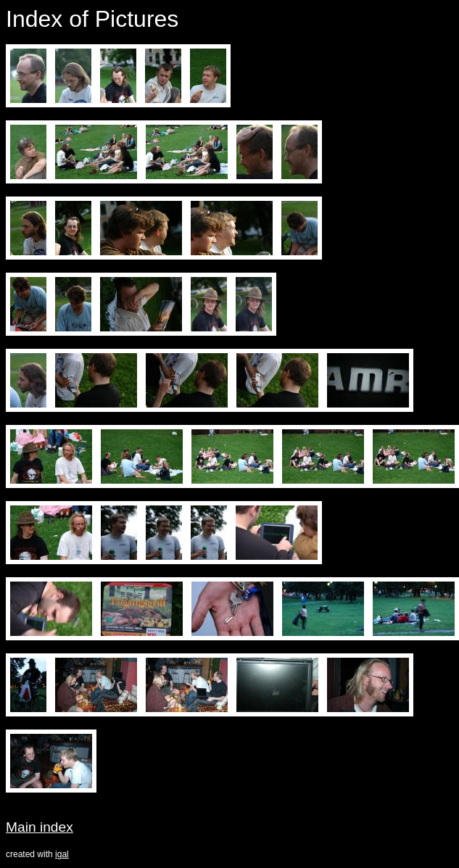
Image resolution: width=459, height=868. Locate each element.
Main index (40, 827)
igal (62, 854)
